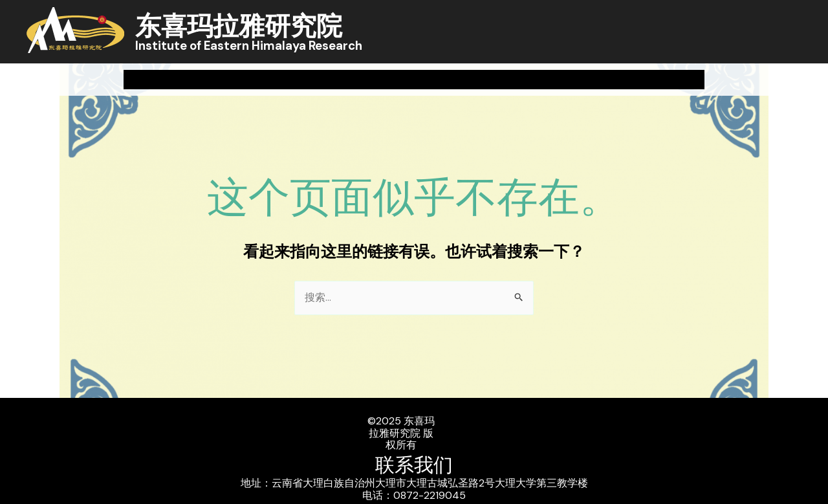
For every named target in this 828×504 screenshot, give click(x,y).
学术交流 (448, 79)
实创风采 (628, 80)
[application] (190, 80)
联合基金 (721, 79)
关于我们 (169, 80)
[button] (796, 80)
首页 (87, 79)
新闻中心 (269, 80)
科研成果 (362, 79)
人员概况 (535, 79)
